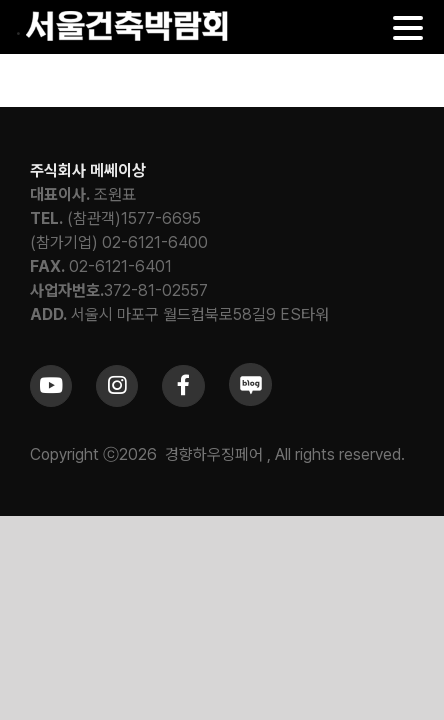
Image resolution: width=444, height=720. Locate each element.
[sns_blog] (250, 420)
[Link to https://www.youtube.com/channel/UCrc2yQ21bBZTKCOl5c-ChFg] (51, 436)
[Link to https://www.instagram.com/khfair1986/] (117, 436)
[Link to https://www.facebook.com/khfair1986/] (183, 436)
